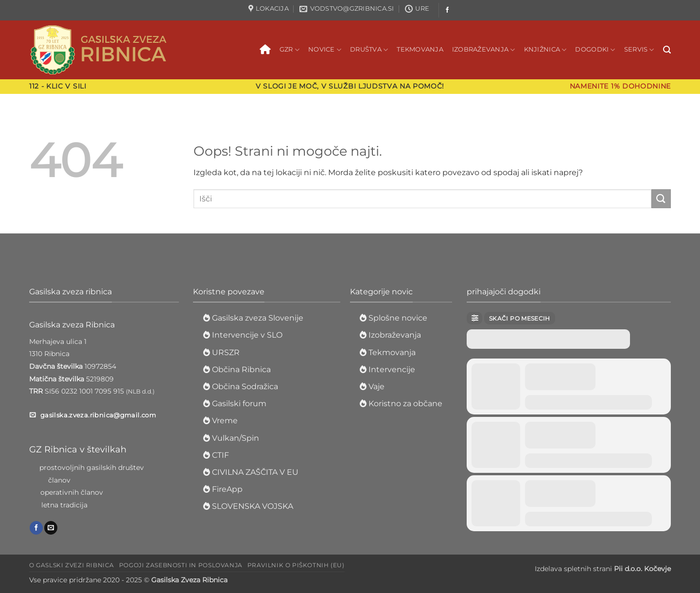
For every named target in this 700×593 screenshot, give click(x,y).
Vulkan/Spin (236, 438)
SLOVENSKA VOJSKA (253, 506)
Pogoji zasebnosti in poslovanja (181, 565)
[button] (667, 50)
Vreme (225, 421)
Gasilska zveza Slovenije (258, 318)
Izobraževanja (484, 50)
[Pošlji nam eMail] (51, 528)
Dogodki (595, 50)
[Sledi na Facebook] (447, 10)
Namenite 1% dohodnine (620, 86)
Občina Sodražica (245, 386)
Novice (325, 50)
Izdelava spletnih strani (603, 569)
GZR (289, 50)
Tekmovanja (420, 49)
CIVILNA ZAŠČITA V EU (255, 472)
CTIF (220, 455)
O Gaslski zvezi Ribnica (72, 565)
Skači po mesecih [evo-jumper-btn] (520, 318)
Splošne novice (397, 318)
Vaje (376, 386)
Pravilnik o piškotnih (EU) (296, 565)
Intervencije (392, 369)
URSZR (226, 352)
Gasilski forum (239, 404)
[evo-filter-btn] (474, 318)
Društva (369, 50)
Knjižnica (545, 50)
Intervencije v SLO (247, 335)
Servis (639, 50)
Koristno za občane (405, 404)
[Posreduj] (661, 199)
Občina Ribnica (241, 369)
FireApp (227, 489)
